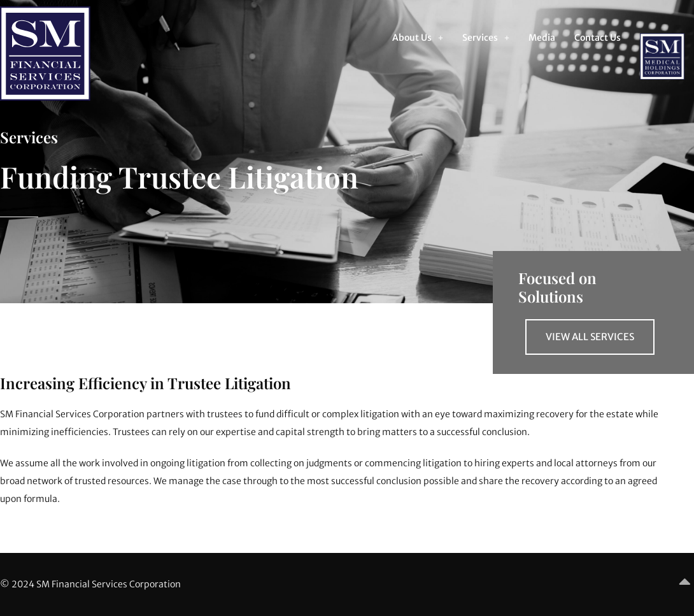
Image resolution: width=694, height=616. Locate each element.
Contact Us (598, 38)
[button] (418, 38)
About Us (418, 38)
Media (542, 38)
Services (486, 38)
